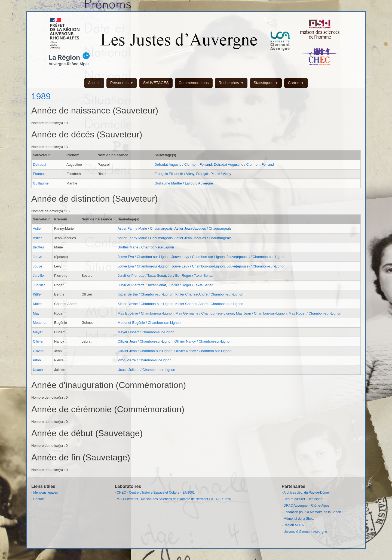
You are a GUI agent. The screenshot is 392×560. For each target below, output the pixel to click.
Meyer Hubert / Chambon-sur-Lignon (146, 332)
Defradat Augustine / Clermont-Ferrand (244, 164)
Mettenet (40, 323)
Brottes (39, 247)
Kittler (37, 294)
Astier (37, 228)
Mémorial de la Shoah (300, 519)
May (36, 313)
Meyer (38, 332)
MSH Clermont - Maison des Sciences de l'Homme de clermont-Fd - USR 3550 (174, 499)
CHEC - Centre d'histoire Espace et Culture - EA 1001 (156, 493)
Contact (39, 499)
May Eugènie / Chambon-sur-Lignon (146, 313)
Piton (37, 360)
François (40, 174)
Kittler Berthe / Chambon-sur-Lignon (146, 294)
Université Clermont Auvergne (305, 532)
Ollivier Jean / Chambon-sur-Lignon (145, 341)
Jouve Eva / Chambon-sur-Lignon (144, 257)
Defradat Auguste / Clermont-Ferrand (183, 164)
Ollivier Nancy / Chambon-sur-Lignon (203, 341)
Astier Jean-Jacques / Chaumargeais (203, 228)
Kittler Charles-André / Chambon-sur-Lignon (209, 294)
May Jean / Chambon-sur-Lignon (261, 313)
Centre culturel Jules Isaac (303, 499)
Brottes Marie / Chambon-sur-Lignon (146, 247)
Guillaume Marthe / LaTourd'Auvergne (184, 183)
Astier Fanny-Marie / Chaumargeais (145, 228)
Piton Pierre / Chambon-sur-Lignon (145, 360)
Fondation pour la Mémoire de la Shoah (312, 512)
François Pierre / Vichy (214, 174)
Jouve (38, 257)
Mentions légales (45, 493)
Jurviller (39, 276)
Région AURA (294, 525)
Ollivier (38, 341)
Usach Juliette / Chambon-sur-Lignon (146, 370)
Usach (38, 370)
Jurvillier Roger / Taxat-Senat (190, 276)
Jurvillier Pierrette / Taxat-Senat (142, 276)
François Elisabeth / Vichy (174, 174)
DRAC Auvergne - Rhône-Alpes (307, 506)
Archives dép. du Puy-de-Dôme (306, 493)
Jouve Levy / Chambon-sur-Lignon (198, 257)
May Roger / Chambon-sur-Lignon (315, 313)
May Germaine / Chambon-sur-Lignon (205, 313)
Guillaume (41, 183)
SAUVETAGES (156, 83)
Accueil (94, 83)
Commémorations (194, 83)
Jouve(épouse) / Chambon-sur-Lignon (256, 257)
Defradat (40, 164)
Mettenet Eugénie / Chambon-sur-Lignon (149, 323)
